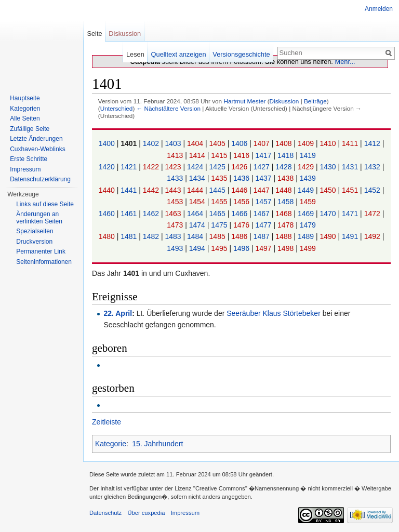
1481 (130, 236)
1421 (130, 167)
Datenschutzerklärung (40, 179)
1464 (196, 214)
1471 (351, 214)
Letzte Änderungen (36, 139)
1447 (263, 190)
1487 (263, 236)
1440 (108, 190)
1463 (174, 214)
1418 (287, 155)
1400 (108, 143)
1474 (198, 225)
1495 (220, 248)
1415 (220, 155)
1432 (373, 167)
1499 (308, 248)
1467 (263, 214)
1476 (242, 225)
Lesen (135, 54)
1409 (307, 143)
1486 (240, 236)
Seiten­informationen (44, 262)
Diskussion (284, 101)
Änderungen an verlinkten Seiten (39, 218)
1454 (198, 202)
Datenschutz (105, 513)
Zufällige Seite (30, 129)
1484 (196, 236)
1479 (308, 225)
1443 (174, 190)
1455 (220, 202)
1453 (176, 202)
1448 (284, 190)
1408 (284, 143)
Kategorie (111, 444)
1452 (373, 190)
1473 (176, 225)
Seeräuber (243, 313)
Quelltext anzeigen (179, 54)
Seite (94, 34)
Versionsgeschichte (241, 54)
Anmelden (379, 9)
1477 (265, 225)
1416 (242, 155)
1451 (351, 190)
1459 (308, 202)
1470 (329, 214)
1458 (287, 202)
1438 (287, 178)
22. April (118, 313)
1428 (284, 167)
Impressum (25, 169)
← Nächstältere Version (169, 108)
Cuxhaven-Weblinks (38, 149)
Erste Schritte (29, 159)
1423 (174, 167)
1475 (220, 225)
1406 (240, 143)
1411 (351, 143)
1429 (307, 167)
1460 (108, 214)
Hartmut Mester (244, 101)
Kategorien (25, 109)
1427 (263, 167)
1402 (152, 143)
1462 (152, 214)
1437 (265, 178)
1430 (329, 167)
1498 (287, 248)
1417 (265, 155)
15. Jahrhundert (157, 444)
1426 (240, 167)
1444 (196, 190)
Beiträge (315, 101)
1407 (263, 143)
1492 (373, 236)
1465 (218, 214)
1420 (108, 167)
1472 (373, 214)
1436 (242, 178)
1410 (329, 143)
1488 (284, 236)
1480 (108, 236)
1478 (287, 225)
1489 (307, 236)
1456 (242, 202)
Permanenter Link (41, 251)
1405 (218, 143)
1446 (240, 190)
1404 (196, 143)
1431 (351, 167)
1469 (307, 214)
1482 (152, 236)
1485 (218, 236)
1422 (152, 167)
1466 (240, 214)
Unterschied (117, 108)
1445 (218, 190)
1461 (130, 214)
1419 (308, 155)
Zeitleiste (107, 422)
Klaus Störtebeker (292, 313)
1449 (307, 190)
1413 (176, 155)
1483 (174, 236)
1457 (265, 202)
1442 (152, 190)
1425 (218, 167)
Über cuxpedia (146, 513)
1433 (176, 178)
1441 (130, 190)
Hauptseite (25, 98)
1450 (329, 190)
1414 (198, 155)
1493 (176, 248)
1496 (242, 248)
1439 (308, 178)
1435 (220, 178)
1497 (265, 248)
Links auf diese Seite (45, 204)
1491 (351, 236)
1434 (198, 178)
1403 (174, 143)
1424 (196, 167)
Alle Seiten (25, 118)
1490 (329, 236)
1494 (198, 248)
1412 (373, 143)
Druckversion (34, 242)
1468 (284, 214)
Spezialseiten (35, 231)
